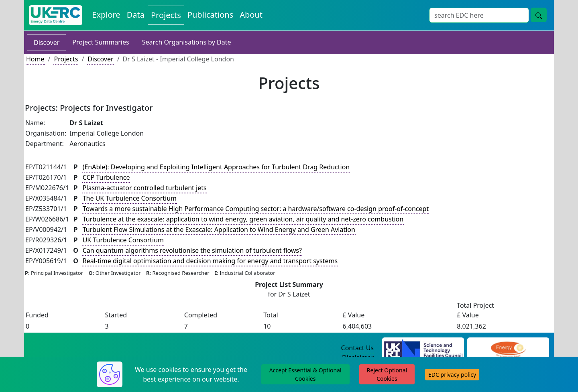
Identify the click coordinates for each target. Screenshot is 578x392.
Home (35, 59)
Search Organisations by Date (187, 42)
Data (136, 15)
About (251, 15)
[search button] (539, 15)
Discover (47, 43)
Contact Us (357, 348)
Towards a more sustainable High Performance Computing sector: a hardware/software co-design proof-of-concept (256, 209)
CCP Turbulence (106, 177)
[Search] (479, 15)
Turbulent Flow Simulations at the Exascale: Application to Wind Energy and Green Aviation (219, 230)
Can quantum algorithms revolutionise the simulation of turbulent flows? (192, 250)
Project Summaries (101, 42)
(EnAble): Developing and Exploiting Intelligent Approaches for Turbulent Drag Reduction (216, 167)
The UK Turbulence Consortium (130, 198)
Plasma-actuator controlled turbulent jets (145, 188)
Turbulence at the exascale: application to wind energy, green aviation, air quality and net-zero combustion (243, 219)
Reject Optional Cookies (387, 374)
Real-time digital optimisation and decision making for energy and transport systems (210, 261)
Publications (210, 15)
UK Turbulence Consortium (123, 240)
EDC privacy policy (452, 375)
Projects (166, 15)
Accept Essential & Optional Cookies (305, 374)
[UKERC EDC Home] (56, 15)
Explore (106, 15)
